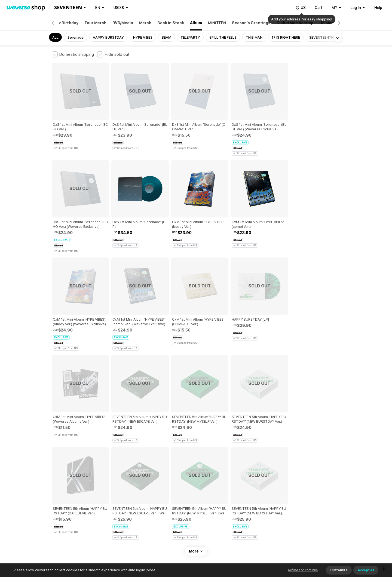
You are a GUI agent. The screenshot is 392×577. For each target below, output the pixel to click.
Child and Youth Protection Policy (179, 486)
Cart (319, 8)
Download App (327, 542)
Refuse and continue (303, 570)
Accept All (366, 570)
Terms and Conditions (67, 486)
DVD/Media (123, 23)
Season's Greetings (251, 23)
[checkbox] (73, 54)
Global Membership (295, 23)
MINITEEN (217, 23)
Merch (145, 23)
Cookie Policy (250, 486)
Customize (339, 570)
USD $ (119, 8)
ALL (55, 37)
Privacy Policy (222, 486)
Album (196, 23)
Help (378, 8)
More (196, 448)
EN (98, 8)
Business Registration (134, 510)
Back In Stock (171, 23)
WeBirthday (67, 23)
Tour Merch (95, 23)
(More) (151, 570)
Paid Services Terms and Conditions (118, 486)
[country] (301, 8)
